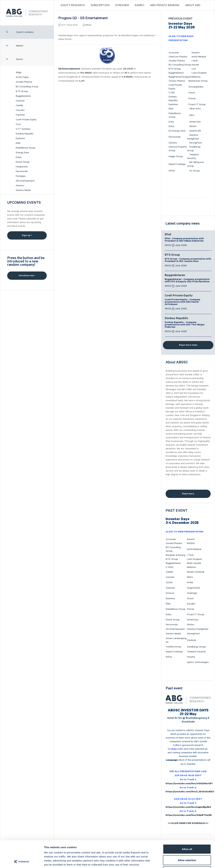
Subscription (100, 5)
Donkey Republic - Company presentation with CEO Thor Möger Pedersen (185, 325)
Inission (196, 53)
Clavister (20, 115)
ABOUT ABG (193, 5)
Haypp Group (176, 156)
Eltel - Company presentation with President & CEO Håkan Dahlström (184, 240)
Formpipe (21, 176)
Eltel (18, 143)
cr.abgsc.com (176, 749)
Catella (19, 105)
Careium (20, 101)
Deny (187, 846)
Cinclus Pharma (177, 81)
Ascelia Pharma (24, 82)
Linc (194, 69)
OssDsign (192, 593)
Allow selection (187, 835)
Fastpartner (22, 167)
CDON (169, 583)
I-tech (195, 61)
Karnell (195, 65)
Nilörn (190, 577)
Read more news (188, 345)
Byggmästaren (23, 96)
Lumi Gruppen (199, 73)
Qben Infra (195, 109)
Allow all (187, 824)
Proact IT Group (197, 104)
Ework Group (23, 162)
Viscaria (191, 657)
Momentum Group (198, 81)
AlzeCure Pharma (178, 57)
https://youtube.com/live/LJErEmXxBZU (190, 792)
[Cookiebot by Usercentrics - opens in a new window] (22, 861)
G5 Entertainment (25, 181)
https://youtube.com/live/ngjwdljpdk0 (188, 807)
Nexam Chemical (196, 572)
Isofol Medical (199, 57)
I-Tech (190, 555)
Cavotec (20, 110)
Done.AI (170, 593)
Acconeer (174, 53)
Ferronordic (22, 171)
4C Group (194, 171)
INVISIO (191, 543)
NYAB (190, 583)
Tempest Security (196, 652)
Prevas (192, 99)
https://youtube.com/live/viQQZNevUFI (189, 784)
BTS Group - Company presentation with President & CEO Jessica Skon (188, 260)
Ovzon (190, 599)
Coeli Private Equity (26, 120)
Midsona (196, 77)
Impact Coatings (177, 164)
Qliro (192, 115)
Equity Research (73, 5)
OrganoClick (193, 588)
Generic (20, 186)
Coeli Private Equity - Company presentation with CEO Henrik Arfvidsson (182, 302)
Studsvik (191, 640)
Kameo (139, 5)
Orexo (192, 93)
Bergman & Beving (176, 555)
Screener (122, 5)
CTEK (172, 93)
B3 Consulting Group (27, 87)
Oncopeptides (196, 87)
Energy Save (22, 153)
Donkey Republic (25, 134)
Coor (18, 124)
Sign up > (27, 235)
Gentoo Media (23, 190)
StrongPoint (196, 143)
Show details (176, 861)
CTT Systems (23, 129)
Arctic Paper (22, 77)
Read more (188, 494)
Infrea (172, 171)
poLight (191, 604)
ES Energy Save (177, 131)
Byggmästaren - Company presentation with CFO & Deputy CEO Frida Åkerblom (187, 281)
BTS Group (22, 91)
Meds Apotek (194, 563)
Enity (171, 122)
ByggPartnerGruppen (180, 77)
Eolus (19, 157)
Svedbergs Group (196, 647)
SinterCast (195, 122)
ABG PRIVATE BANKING (165, 5)
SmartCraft (195, 131)
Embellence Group (26, 148)
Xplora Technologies (198, 662)
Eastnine (20, 138)
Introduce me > (27, 276)
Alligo (19, 73)
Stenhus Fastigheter (198, 629)
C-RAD (170, 567)
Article (88, 25)
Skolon (193, 126)
